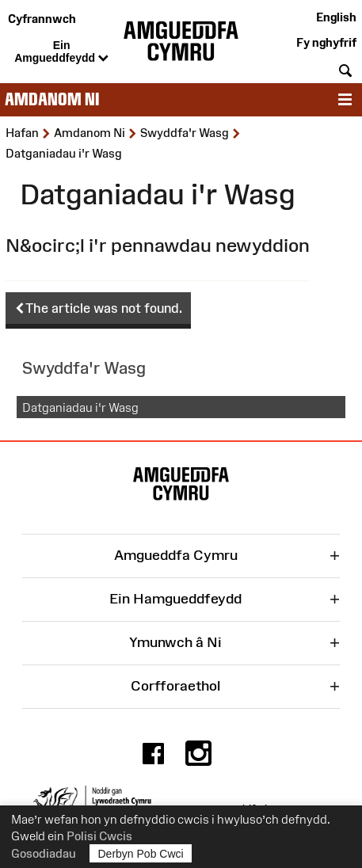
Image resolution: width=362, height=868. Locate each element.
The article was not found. (98, 309)
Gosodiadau (44, 853)
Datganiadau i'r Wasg (80, 407)
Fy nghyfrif (326, 42)
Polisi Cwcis (99, 836)
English (336, 17)
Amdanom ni (52, 99)
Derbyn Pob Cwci (141, 853)
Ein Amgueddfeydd (61, 52)
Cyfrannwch (42, 19)
